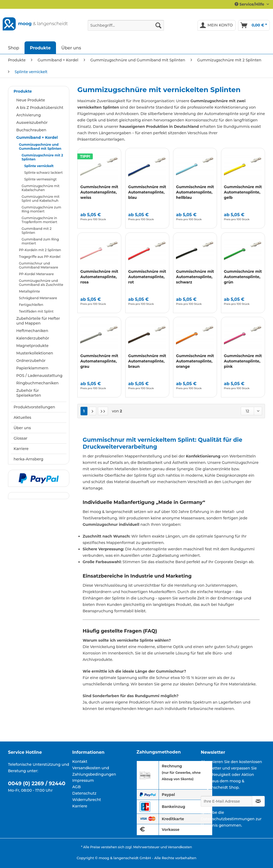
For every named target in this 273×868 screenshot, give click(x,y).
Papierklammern (32, 368)
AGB (77, 787)
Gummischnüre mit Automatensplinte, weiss (99, 192)
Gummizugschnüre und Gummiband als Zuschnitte (41, 283)
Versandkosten (180, 847)
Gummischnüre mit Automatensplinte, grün (243, 277)
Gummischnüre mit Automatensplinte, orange (195, 361)
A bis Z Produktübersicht (40, 108)
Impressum (83, 780)
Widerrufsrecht (87, 800)
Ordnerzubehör (31, 361)
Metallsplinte (29, 291)
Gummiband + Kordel (37, 137)
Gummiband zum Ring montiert (40, 241)
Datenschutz (84, 793)
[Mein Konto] (217, 25)
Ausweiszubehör (32, 123)
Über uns (22, 428)
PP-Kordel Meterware (36, 274)
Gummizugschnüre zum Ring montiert (41, 209)
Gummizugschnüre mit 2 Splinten (42, 157)
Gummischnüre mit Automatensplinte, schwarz (195, 277)
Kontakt (80, 762)
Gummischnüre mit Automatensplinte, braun (147, 361)
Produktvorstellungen (34, 407)
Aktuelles (22, 417)
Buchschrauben (31, 130)
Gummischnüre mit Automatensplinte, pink (243, 361)
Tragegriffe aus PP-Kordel (40, 257)
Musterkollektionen (35, 353)
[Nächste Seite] (93, 411)
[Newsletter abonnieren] (258, 801)
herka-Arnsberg (29, 459)
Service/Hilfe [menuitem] (250, 4)
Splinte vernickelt (39, 166)
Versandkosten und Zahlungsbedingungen (94, 771)
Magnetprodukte (32, 346)
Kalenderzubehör (33, 338)
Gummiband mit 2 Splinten (37, 231)
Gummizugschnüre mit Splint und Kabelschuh (41, 199)
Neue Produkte (31, 100)
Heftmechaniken (32, 331)
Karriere (21, 449)
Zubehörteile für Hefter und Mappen (38, 321)
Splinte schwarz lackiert (43, 173)
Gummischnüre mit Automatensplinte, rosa (99, 277)
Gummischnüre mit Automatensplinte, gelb (243, 192)
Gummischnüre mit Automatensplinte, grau (99, 361)
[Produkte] (40, 48)
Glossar (21, 438)
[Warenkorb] (254, 25)
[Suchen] (158, 25)
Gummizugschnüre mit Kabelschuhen (41, 188)
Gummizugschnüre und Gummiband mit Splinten (40, 147)
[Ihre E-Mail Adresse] (226, 801)
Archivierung (29, 115)
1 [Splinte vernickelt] (84, 411)
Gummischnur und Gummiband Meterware (39, 265)
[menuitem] (126, 28)
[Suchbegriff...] (126, 25)
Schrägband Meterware (38, 298)
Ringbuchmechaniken (37, 383)
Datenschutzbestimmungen (228, 819)
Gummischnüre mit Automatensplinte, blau (147, 192)
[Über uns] (71, 48)
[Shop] (14, 48)
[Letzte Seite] (103, 411)
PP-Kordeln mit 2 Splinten (40, 250)
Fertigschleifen (31, 305)
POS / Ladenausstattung (39, 376)
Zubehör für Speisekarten (29, 393)
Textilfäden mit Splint (36, 311)
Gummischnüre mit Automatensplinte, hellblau (195, 192)
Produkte (23, 91)
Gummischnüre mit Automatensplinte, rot (147, 277)
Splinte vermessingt (40, 179)
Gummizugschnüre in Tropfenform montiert (39, 220)
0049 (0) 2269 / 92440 (37, 784)
